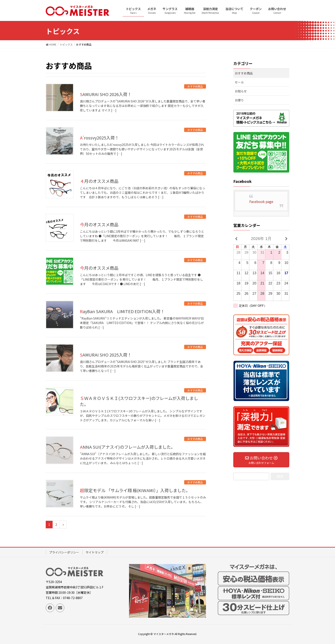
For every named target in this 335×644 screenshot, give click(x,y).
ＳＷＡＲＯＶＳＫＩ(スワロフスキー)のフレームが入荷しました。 (139, 401)
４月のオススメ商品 (99, 181)
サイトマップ (95, 552)
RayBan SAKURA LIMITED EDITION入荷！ (122, 311)
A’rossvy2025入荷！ (99, 138)
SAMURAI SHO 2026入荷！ (106, 94)
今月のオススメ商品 (99, 224)
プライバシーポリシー (64, 552)
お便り (239, 100)
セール (239, 82)
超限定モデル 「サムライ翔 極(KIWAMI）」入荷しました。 (135, 490)
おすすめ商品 (195, 86)
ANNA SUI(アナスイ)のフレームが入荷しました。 (128, 447)
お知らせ (241, 91)
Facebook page (261, 201)
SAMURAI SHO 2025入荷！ (106, 355)
